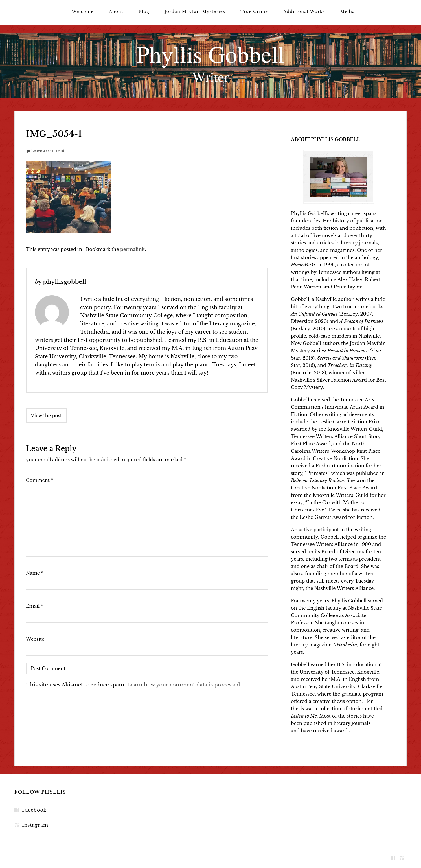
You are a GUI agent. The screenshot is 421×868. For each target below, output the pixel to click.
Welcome (83, 12)
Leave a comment (48, 151)
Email (35, 606)
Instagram (35, 825)
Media (348, 12)
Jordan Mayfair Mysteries (195, 12)
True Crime (254, 12)
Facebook (34, 810)
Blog (144, 12)
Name (35, 573)
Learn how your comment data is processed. (184, 685)
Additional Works (304, 12)
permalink (132, 249)
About (116, 12)
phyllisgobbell (65, 282)
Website (35, 639)
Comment (40, 480)
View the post (46, 416)
